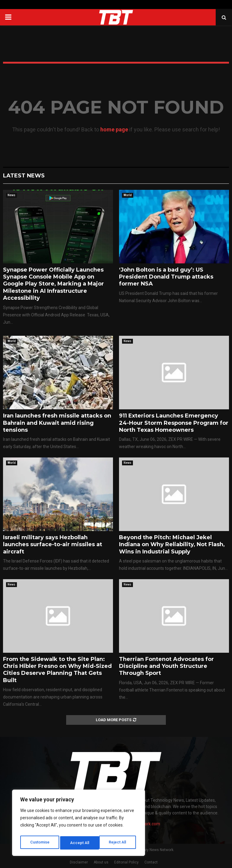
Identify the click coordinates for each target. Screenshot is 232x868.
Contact (151, 862)
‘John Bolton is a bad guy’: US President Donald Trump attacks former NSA (166, 277)
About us (101, 862)
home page (114, 129)
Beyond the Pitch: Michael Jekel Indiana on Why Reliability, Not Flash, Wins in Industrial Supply (172, 545)
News (11, 195)
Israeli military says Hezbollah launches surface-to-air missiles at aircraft (53, 545)
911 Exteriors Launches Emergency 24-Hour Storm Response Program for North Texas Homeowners (174, 423)
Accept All (118, 843)
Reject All (80, 843)
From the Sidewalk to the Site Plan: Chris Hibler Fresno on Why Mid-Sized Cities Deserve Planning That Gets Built (57, 670)
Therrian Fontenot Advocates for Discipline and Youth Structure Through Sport (166, 666)
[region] (79, 824)
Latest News (24, 176)
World (128, 195)
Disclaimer (79, 862)
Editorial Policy (126, 862)
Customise (40, 843)
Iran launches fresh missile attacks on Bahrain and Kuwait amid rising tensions (57, 423)
